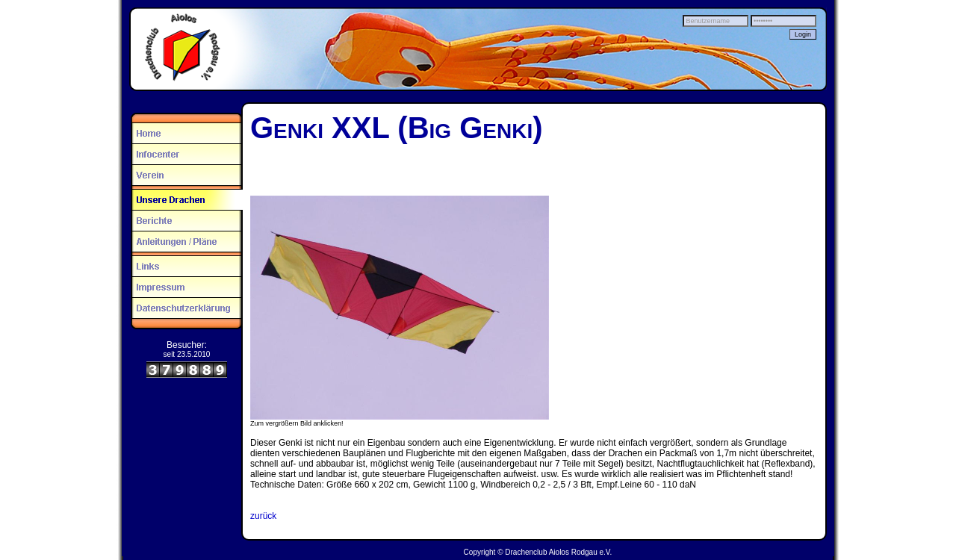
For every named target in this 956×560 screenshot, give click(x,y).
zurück (263, 516)
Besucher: (187, 345)
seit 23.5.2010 (187, 354)
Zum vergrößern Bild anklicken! (297, 423)
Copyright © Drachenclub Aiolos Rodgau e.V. (538, 552)
